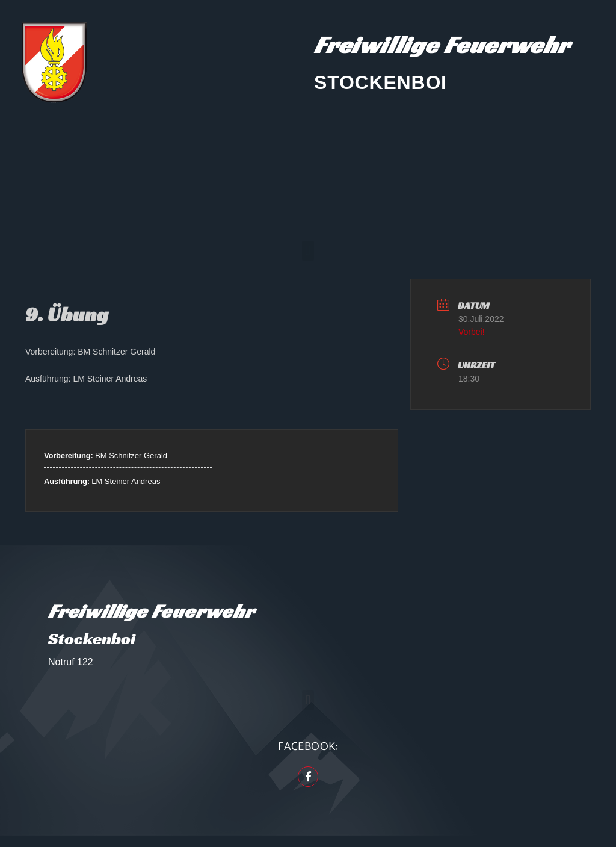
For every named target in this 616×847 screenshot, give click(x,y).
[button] (308, 251)
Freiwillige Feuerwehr (442, 45)
